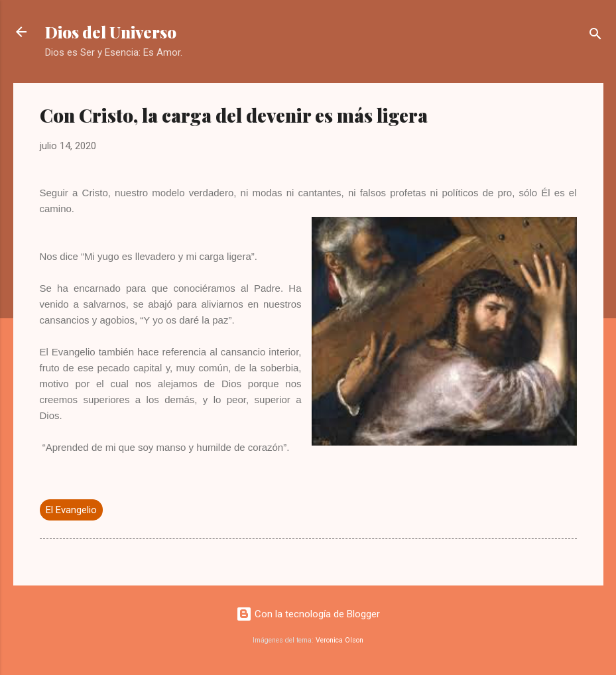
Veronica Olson (339, 640)
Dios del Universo (111, 32)
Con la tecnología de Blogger (308, 614)
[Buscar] (595, 36)
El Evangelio (71, 510)
